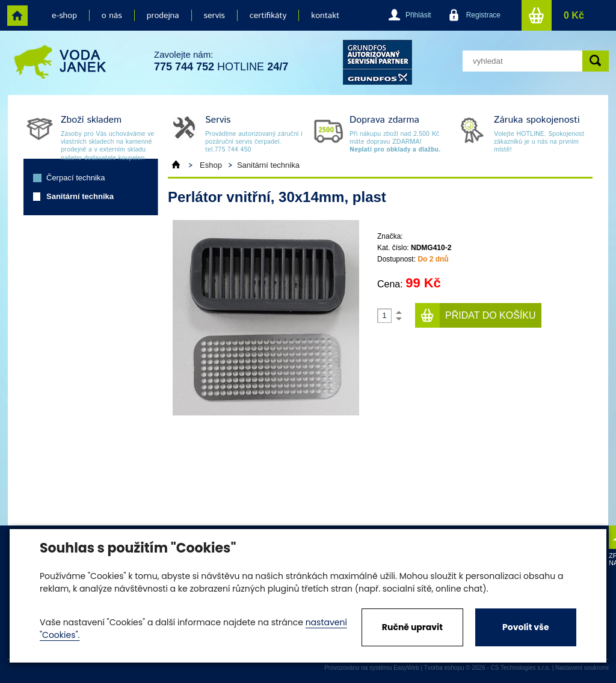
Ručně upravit (412, 627)
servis (214, 16)
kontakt (325, 16)
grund (377, 62)
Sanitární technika (80, 196)
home (17, 16)
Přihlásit (418, 15)
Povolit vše (525, 627)
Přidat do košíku (491, 315)
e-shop (64, 16)
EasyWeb (406, 668)
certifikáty (268, 16)
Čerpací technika (76, 178)
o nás (112, 16)
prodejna (163, 16)
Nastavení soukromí (582, 668)
